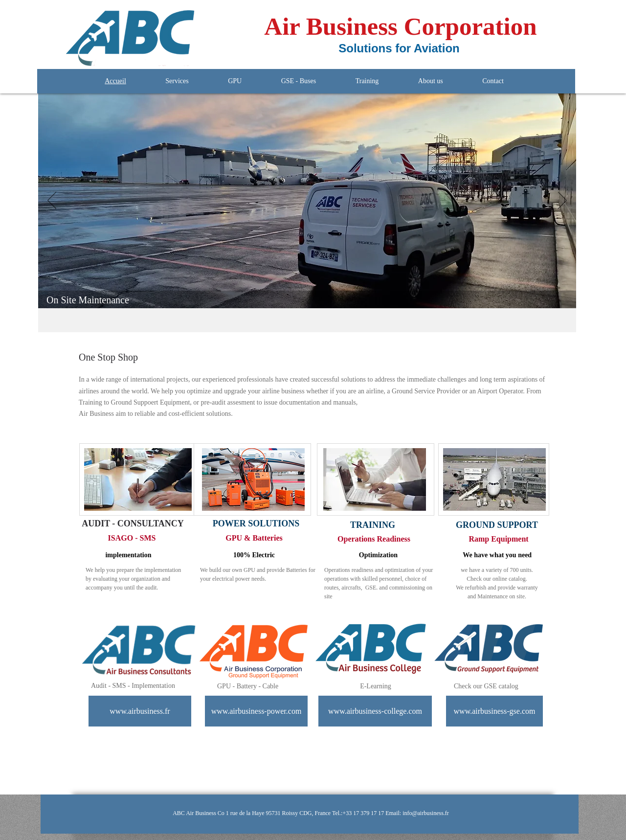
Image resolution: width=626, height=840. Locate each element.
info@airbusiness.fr (426, 813)
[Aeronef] (290, 293)
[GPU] (314, 293)
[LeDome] (302, 293)
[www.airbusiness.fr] (140, 711)
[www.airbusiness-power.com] (256, 711)
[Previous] (52, 201)
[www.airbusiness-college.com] (375, 711)
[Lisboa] (325, 293)
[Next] (562, 201)
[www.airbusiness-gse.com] (494, 711)
